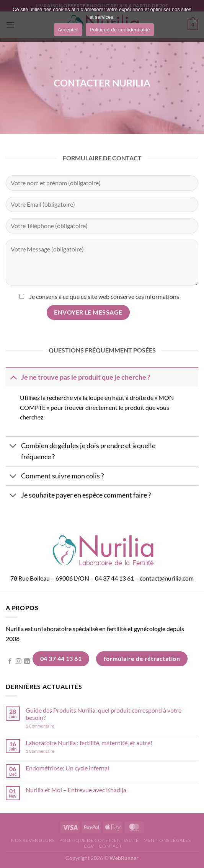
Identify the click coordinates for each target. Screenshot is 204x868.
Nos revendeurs (33, 840)
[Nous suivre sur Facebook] (10, 662)
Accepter (68, 30)
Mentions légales (167, 840)
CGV (89, 846)
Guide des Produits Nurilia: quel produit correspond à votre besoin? (104, 714)
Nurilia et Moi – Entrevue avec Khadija (76, 790)
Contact (110, 846)
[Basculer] (13, 377)
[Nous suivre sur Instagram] (19, 662)
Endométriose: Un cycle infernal (67, 768)
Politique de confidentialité (99, 840)
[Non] (194, 23)
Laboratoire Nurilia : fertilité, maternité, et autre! (89, 743)
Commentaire (40, 726)
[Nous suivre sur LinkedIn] (27, 662)
